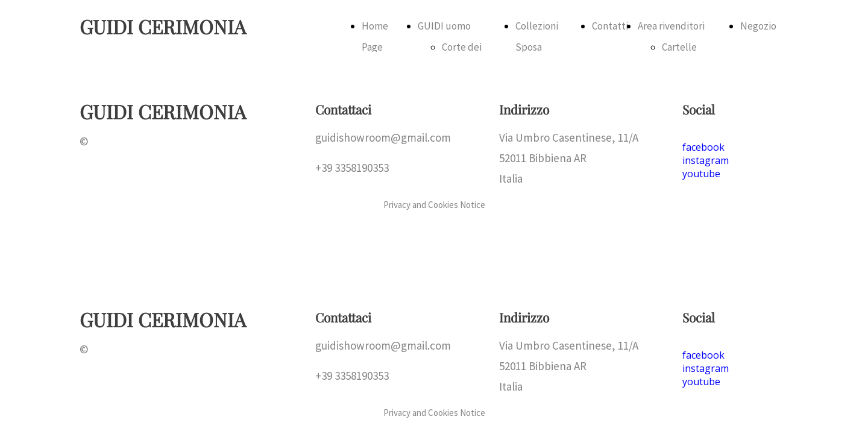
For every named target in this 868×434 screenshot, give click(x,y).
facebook (703, 355)
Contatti (610, 26)
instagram (706, 368)
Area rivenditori (671, 26)
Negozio (758, 26)
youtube (701, 382)
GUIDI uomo (444, 26)
